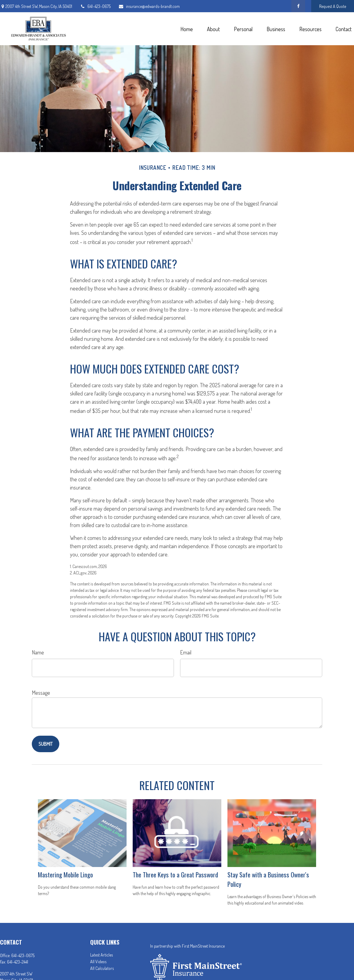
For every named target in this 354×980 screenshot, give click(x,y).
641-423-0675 (95, 6)
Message (41, 693)
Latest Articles (101, 955)
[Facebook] (298, 6)
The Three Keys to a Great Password (175, 874)
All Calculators (102, 968)
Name (38, 652)
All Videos (98, 962)
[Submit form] (46, 744)
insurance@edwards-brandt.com (149, 6)
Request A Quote (333, 6)
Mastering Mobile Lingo (65, 874)
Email (186, 652)
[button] (186, 29)
